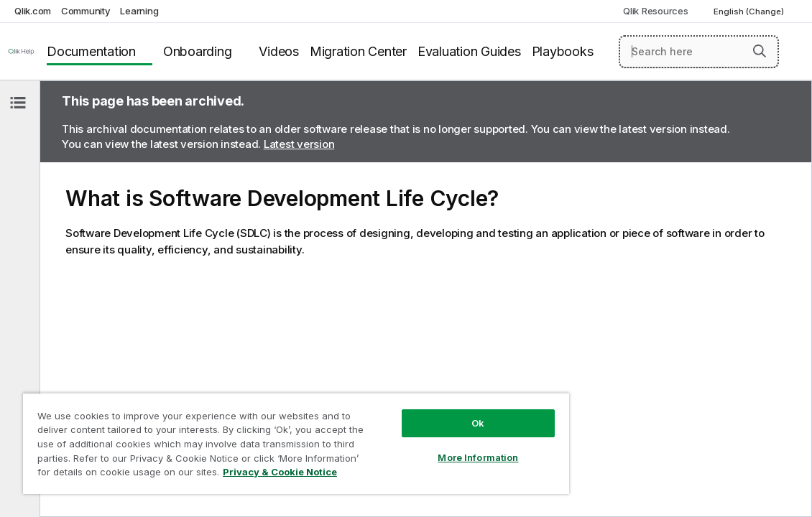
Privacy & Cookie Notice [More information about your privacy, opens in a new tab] (217, 475)
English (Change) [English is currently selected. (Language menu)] (750, 11)
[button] (760, 51)
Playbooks (563, 51)
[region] (258, 438)
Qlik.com (33, 11)
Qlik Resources (656, 11)
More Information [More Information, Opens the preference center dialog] (415, 447)
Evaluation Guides (469, 51)
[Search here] (699, 52)
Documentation (91, 51)
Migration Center (358, 51)
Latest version (299, 144)
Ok (415, 412)
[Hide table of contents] (18, 103)
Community (86, 11)
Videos (279, 51)
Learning (139, 11)
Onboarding (198, 51)
